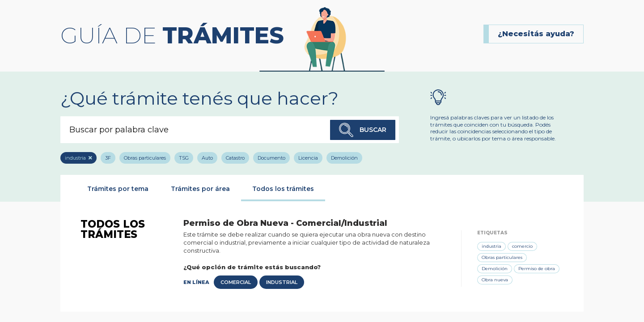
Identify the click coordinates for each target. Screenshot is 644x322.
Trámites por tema (118, 189)
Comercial (236, 282)
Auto (207, 158)
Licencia (308, 158)
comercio (522, 246)
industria (75, 158)
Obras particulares (145, 158)
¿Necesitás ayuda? (536, 34)
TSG (184, 158)
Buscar (363, 130)
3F (108, 158)
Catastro (235, 158)
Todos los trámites (283, 189)
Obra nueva (495, 280)
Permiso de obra (537, 269)
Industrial (282, 282)
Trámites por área (200, 189)
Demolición (344, 158)
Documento (271, 158)
